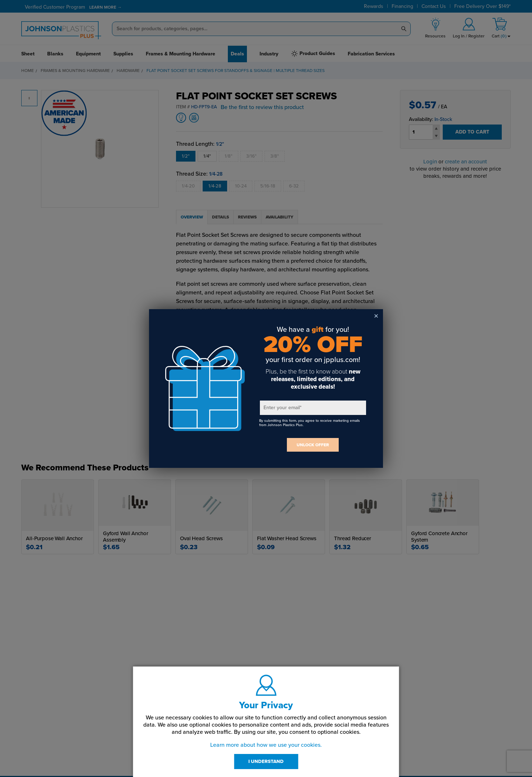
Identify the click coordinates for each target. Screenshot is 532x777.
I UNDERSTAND (266, 762)
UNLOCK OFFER (313, 445)
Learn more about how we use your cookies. (266, 745)
